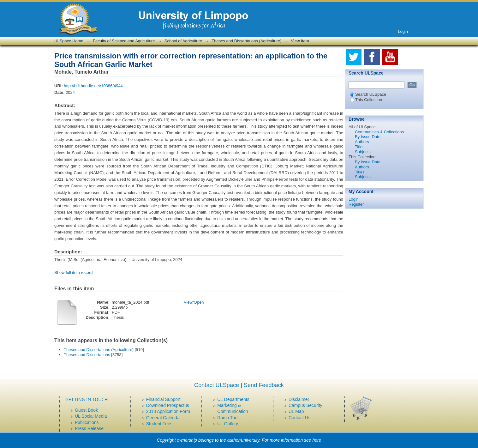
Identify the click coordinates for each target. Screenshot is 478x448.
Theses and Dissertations (87, 355)
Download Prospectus (168, 405)
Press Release (89, 428)
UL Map (296, 411)
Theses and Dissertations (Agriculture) (246, 41)
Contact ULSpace (217, 385)
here (317, 440)
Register (356, 204)
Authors (362, 142)
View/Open (194, 302)
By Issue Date (368, 137)
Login (403, 31)
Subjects (363, 152)
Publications (87, 422)
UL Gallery (228, 424)
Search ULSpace (368, 94)
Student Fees (159, 424)
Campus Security (305, 405)
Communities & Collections (379, 132)
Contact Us (299, 418)
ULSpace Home (69, 41)
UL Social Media (91, 416)
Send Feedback (264, 385)
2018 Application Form (168, 411)
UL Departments (233, 399)
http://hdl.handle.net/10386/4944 (93, 86)
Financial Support (163, 399)
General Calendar (164, 418)
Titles (360, 147)
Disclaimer (299, 399)
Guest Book (86, 410)
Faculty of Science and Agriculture (124, 41)
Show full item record (73, 272)
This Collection (366, 100)
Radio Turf (227, 418)
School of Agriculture (183, 41)
